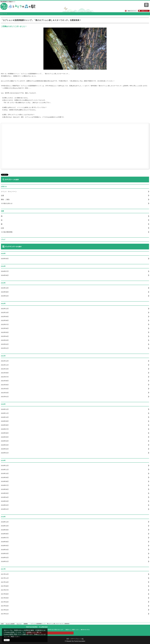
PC (83, 639)
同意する (7, 640)
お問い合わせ (33, 633)
